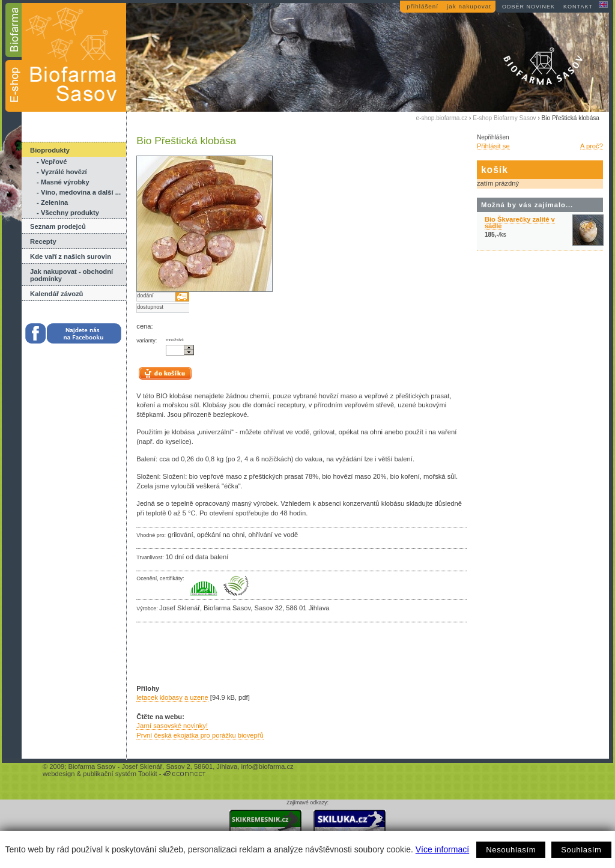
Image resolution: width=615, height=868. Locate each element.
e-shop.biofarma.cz (442, 118)
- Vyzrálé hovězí (62, 172)
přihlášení (423, 6)
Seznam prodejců (58, 226)
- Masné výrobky (63, 182)
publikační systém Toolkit (120, 774)
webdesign (59, 774)
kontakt (578, 7)
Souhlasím (581, 850)
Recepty (43, 241)
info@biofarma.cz (267, 766)
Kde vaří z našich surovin (71, 256)
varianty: (147, 341)
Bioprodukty (50, 150)
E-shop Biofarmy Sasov (504, 118)
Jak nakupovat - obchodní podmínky (71, 275)
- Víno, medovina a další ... (79, 192)
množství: (175, 340)
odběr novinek (529, 7)
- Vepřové (52, 162)
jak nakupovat (469, 6)
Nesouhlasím (511, 850)
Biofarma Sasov (92, 766)
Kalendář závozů (56, 294)
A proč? (592, 146)
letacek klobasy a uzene (172, 697)
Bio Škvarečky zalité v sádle (520, 223)
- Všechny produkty (68, 213)
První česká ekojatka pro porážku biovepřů (200, 735)
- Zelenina (52, 202)
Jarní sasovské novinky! (172, 726)
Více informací (442, 849)
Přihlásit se (493, 146)
